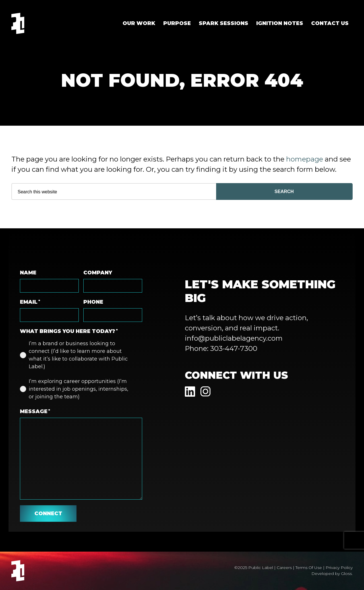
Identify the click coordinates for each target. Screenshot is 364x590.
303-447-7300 (234, 348)
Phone (93, 302)
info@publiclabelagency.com (234, 338)
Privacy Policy (339, 568)
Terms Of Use (309, 568)
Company (98, 273)
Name (28, 273)
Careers (284, 568)
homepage (305, 159)
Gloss (346, 574)
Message (35, 412)
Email (30, 302)
